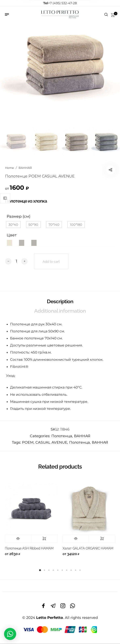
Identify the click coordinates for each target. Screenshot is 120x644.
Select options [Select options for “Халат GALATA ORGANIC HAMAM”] (102, 539)
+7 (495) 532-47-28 (60, 3)
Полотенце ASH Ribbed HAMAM (29, 548)
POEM (28, 442)
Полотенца (62, 436)
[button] (13, 225)
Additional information (60, 311)
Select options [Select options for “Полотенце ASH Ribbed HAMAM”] (44, 539)
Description (60, 301)
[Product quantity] (16, 261)
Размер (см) (18, 216)
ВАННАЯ (25, 168)
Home (9, 168)
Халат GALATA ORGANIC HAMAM (88, 548)
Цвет (12, 235)
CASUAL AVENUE (51, 442)
